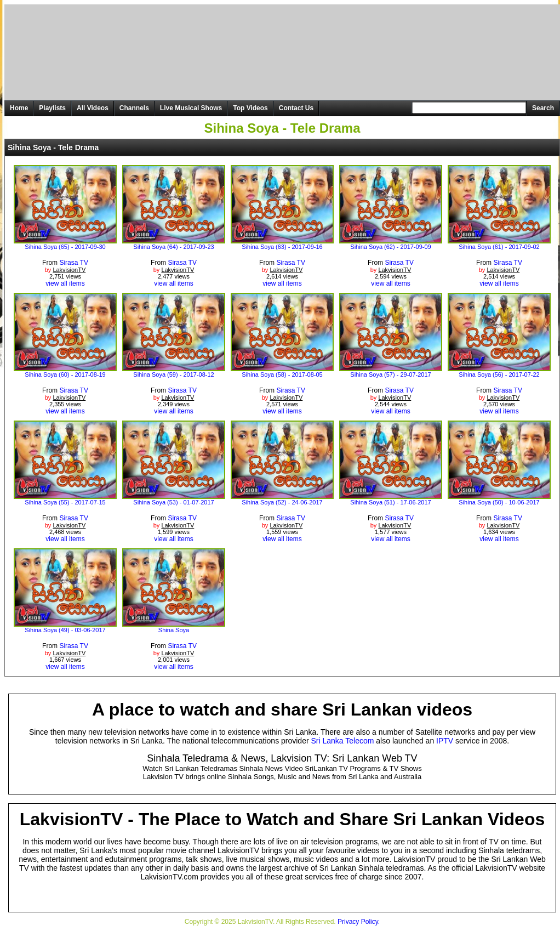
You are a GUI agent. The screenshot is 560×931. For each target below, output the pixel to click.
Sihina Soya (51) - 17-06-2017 (390, 502)
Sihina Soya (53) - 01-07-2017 (173, 502)
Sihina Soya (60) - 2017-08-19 (65, 374)
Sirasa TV (73, 263)
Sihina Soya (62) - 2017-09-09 (390, 247)
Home (19, 108)
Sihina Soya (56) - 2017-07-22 (499, 374)
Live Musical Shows (191, 108)
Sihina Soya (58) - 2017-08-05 (282, 374)
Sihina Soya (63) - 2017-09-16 (282, 247)
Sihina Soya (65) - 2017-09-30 (65, 247)
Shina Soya (174, 630)
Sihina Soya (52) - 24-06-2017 (282, 502)
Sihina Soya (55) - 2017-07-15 (65, 502)
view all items (65, 283)
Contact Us (296, 108)
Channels (134, 108)
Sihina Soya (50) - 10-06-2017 (499, 502)
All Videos (93, 108)
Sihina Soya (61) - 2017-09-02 (499, 247)
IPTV (445, 741)
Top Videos (250, 108)
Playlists (52, 108)
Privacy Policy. (359, 922)
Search (543, 108)
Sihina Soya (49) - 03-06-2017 (65, 630)
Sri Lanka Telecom (343, 741)
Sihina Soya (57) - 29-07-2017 (390, 374)
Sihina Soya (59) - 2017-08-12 (173, 374)
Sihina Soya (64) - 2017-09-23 (173, 247)
